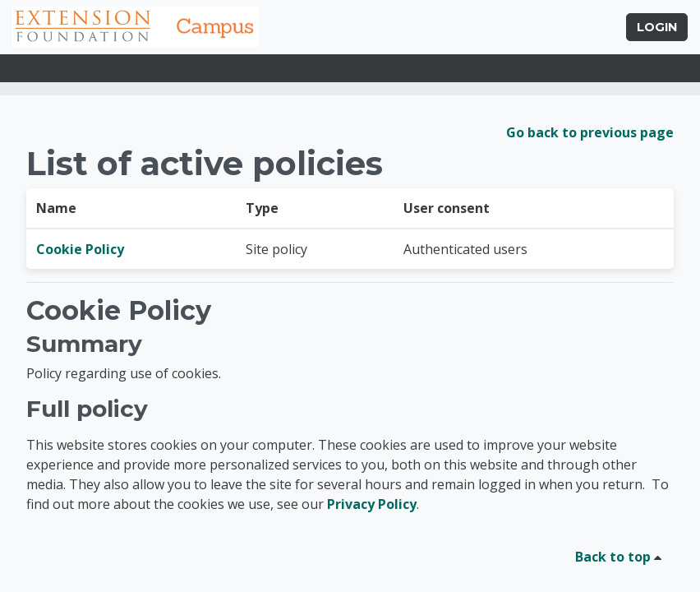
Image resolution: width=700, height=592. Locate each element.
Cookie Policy (80, 249)
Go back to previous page (590, 132)
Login (657, 27)
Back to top (621, 557)
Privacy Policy (372, 504)
